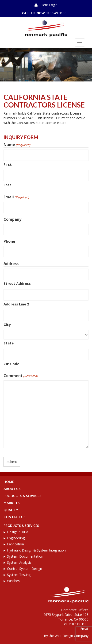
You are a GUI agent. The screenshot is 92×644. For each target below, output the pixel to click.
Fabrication (15, 544)
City (7, 324)
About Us (12, 489)
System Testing (19, 575)
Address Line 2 (16, 304)
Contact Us (14, 517)
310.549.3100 (78, 624)
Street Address (17, 283)
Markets (11, 503)
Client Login (49, 5)
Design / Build (18, 532)
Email (16, 197)
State (9, 343)
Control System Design (25, 569)
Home (9, 482)
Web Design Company (72, 636)
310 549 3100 (56, 13)
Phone (9, 241)
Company (12, 219)
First (8, 164)
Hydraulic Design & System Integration (36, 550)
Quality (11, 510)
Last (7, 185)
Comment (21, 376)
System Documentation (25, 556)
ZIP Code (11, 364)
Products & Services (22, 496)
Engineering (16, 538)
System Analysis (19, 562)
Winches (13, 581)
